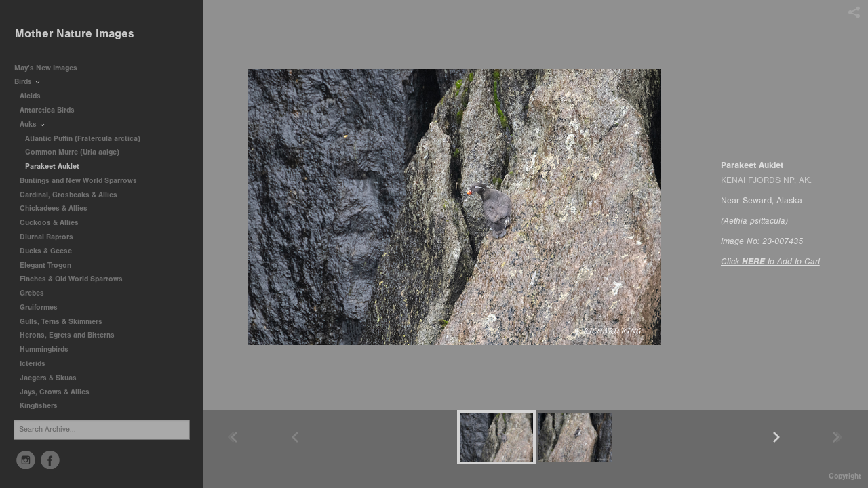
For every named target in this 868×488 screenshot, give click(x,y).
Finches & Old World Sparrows (71, 279)
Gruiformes (43, 307)
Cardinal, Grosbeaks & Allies (68, 195)
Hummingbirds (49, 349)
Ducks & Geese (51, 251)
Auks (33, 124)
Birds (28, 82)
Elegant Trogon (45, 265)
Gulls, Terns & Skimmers (66, 322)
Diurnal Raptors (51, 237)
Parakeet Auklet (52, 166)
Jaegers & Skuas (53, 378)
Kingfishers (43, 406)
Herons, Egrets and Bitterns (72, 335)
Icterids (33, 364)
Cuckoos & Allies (54, 223)
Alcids (35, 96)
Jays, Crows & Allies (55, 392)
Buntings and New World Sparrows (83, 181)
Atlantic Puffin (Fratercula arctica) (83, 139)
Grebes (37, 293)
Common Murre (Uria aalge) (72, 152)
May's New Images (46, 68)
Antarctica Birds (52, 110)
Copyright (845, 476)
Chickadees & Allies (58, 208)
